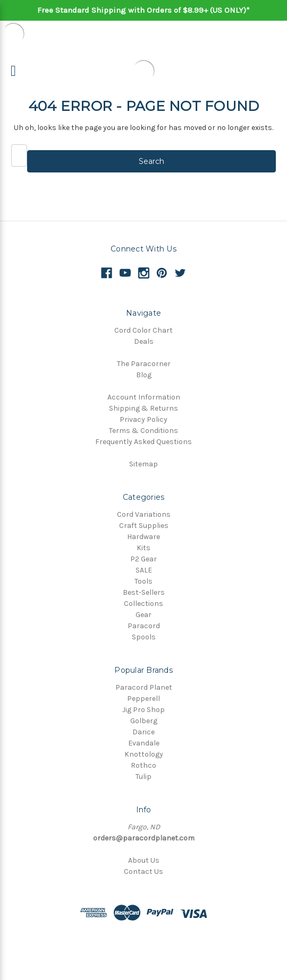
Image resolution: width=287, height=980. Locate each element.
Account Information (144, 397)
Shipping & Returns (143, 408)
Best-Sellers (144, 592)
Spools (144, 637)
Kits (143, 548)
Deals (144, 341)
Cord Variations (144, 514)
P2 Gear (143, 559)
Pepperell (143, 699)
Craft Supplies (144, 526)
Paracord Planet (144, 687)
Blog (144, 375)
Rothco (143, 765)
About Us (144, 860)
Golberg (144, 721)
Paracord (144, 626)
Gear (143, 615)
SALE (144, 570)
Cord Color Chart (143, 330)
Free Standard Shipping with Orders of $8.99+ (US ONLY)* (143, 10)
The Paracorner (144, 364)
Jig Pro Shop (143, 710)
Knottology (144, 754)
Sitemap (143, 464)
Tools (143, 581)
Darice (143, 732)
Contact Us (143, 871)
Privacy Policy (143, 419)
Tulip (143, 777)
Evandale (144, 743)
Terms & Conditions (143, 431)
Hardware (143, 537)
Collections (143, 604)
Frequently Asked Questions (143, 442)
